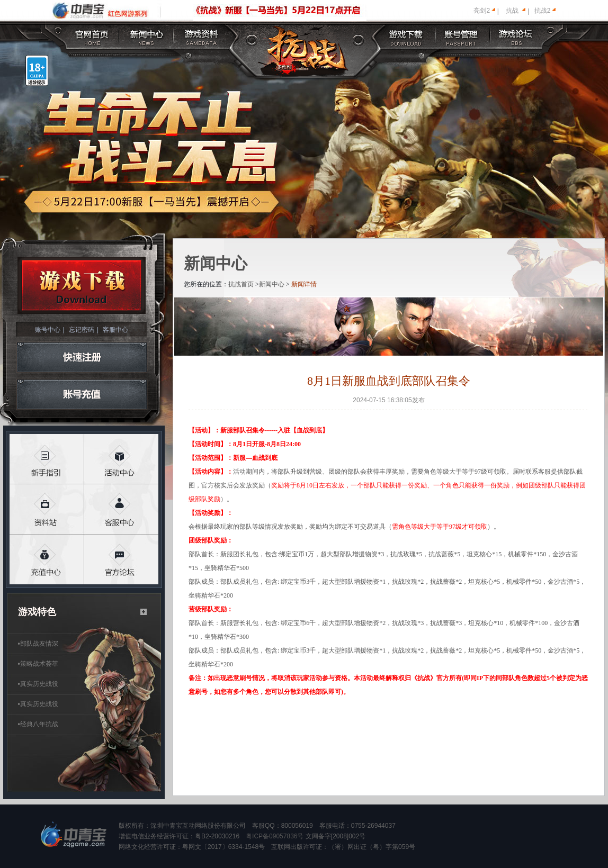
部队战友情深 (38, 644)
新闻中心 (272, 284)
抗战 (512, 11)
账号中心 (48, 330)
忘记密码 (82, 330)
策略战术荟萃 (38, 664)
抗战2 (543, 11)
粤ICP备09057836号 (275, 836)
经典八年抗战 (38, 724)
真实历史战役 (38, 684)
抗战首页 (241, 284)
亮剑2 (482, 11)
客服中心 (115, 330)
